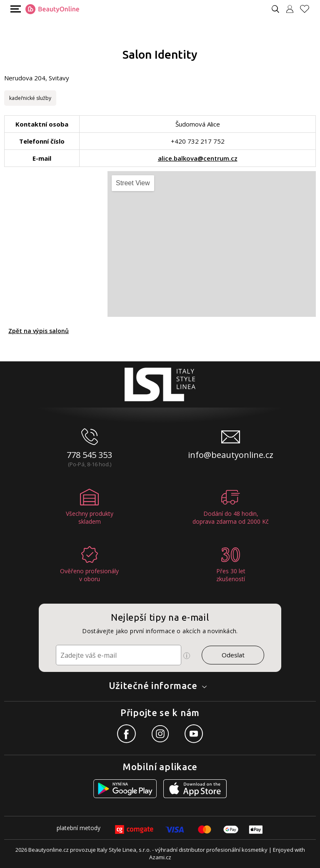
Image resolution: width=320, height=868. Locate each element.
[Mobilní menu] (15, 9)
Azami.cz (160, 857)
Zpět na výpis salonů (39, 331)
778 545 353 (89, 455)
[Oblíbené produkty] (308, 9)
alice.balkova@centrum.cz (198, 158)
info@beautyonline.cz (231, 455)
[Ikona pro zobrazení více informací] (187, 656)
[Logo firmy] (52, 9)
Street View (133, 183)
